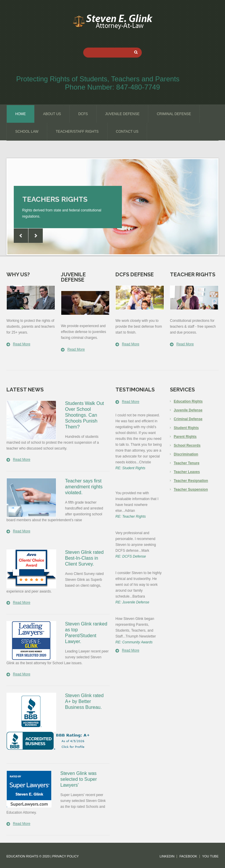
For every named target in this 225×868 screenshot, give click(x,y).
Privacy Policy (65, 856)
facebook (188, 856)
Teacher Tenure (187, 463)
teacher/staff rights (77, 132)
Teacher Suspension (191, 489)
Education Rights (188, 401)
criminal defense (174, 114)
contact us (127, 132)
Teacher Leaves (187, 472)
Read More (22, 344)
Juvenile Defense (188, 410)
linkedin (167, 856)
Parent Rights (185, 437)
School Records (187, 445)
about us (52, 114)
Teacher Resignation (191, 481)
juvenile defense (122, 114)
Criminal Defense (188, 419)
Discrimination (186, 454)
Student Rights (186, 428)
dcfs (83, 114)
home (21, 114)
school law (27, 132)
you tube (210, 856)
